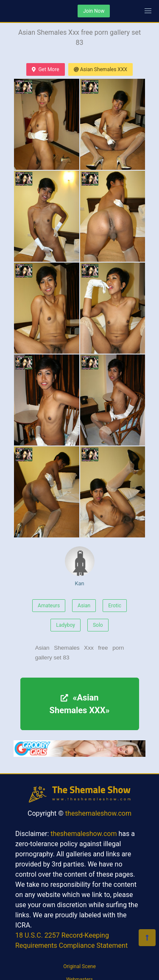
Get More (45, 69)
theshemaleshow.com (98, 813)
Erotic (115, 606)
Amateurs (49, 606)
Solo (98, 625)
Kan (80, 566)
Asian (84, 606)
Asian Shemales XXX (100, 69)
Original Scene (79, 966)
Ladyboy (66, 625)
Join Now (94, 11)
